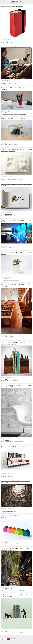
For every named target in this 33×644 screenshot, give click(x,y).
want (12, 441)
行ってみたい (26, 590)
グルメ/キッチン (8, 41)
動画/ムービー (8, 178)
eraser (9, 114)
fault (8, 380)
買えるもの (11, 42)
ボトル (12, 83)
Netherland (13, 590)
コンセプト (13, 280)
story (4, 83)
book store (5, 590)
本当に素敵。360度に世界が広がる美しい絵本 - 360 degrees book (16, 119)
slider (7, 338)
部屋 (22, 441)
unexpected (7, 215)
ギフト (6, 145)
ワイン (15, 83)
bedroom (5, 248)
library (5, 338)
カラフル (8, 544)
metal (12, 633)
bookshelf (5, 441)
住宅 (10, 215)
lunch (4, 42)
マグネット (16, 114)
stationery (12, 114)
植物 (18, 280)
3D (4, 145)
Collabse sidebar (2, 2)
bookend (5, 280)
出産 (4, 179)
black (4, 633)
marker (5, 544)
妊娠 (6, 179)
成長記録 (10, 179)
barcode (5, 476)
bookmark (5, 114)
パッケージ (8, 83)
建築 (13, 215)
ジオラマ (10, 145)
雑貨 (6, 113)
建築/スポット (8, 214)
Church (9, 590)
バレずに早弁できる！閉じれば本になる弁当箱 (12, 6)
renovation (17, 590)
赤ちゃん (20, 179)
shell (11, 476)
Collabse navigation (31, 2)
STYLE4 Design (17, 1)
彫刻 (16, 145)
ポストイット (13, 544)
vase (8, 280)
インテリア (7, 246)
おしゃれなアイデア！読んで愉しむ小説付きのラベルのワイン (16, 47)
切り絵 (13, 145)
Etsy (10, 633)
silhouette (15, 633)
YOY (10, 280)
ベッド (8, 248)
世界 (20, 590)
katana (10, 380)
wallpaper (9, 441)
